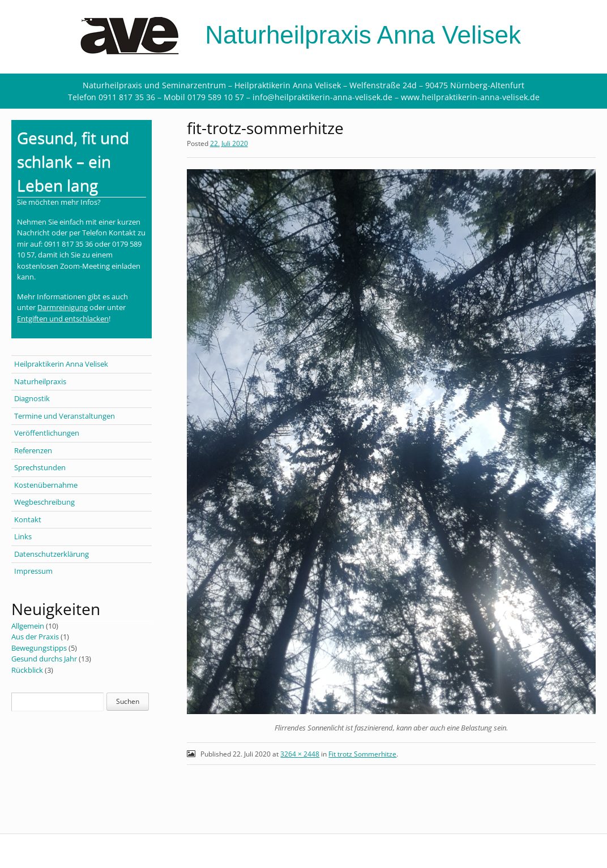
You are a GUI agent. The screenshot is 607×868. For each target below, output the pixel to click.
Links (23, 536)
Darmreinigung (63, 307)
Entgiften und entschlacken (63, 319)
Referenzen (33, 450)
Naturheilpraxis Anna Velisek (303, 35)
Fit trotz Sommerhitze (362, 754)
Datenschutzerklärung (52, 554)
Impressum (33, 571)
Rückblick (27, 670)
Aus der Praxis (35, 637)
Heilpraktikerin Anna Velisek (61, 364)
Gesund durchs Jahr (44, 659)
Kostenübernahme (46, 485)
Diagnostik (32, 398)
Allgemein (28, 626)
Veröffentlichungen (47, 433)
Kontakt (28, 519)
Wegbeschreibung (44, 502)
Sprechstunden (40, 467)
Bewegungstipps (39, 648)
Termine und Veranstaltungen (65, 416)
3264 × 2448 (300, 754)
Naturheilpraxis (40, 381)
